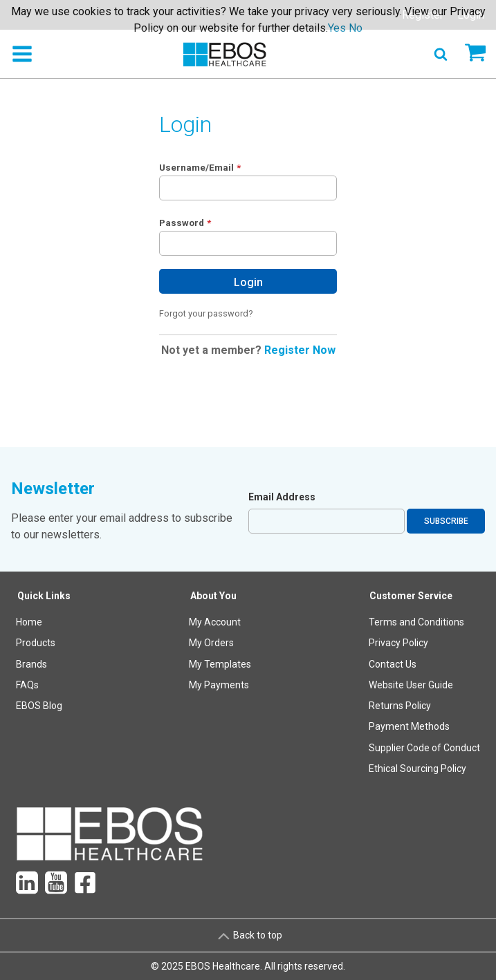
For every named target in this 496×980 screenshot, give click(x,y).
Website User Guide (411, 685)
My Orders (211, 643)
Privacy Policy (398, 643)
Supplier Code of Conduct (424, 748)
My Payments (219, 685)
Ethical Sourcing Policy (417, 769)
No (356, 28)
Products (36, 643)
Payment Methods (409, 726)
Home (29, 622)
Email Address (282, 497)
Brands (31, 664)
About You (213, 596)
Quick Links (44, 596)
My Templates (220, 664)
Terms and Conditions (416, 622)
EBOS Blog (39, 706)
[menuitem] (44, 685)
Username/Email (196, 167)
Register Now (300, 350)
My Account (215, 622)
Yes (337, 28)
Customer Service (411, 596)
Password (182, 223)
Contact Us (393, 664)
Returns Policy (400, 706)
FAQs (27, 685)
